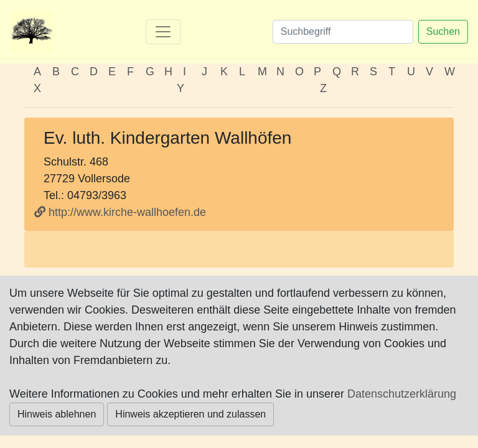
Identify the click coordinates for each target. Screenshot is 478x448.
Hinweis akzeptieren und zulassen (190, 414)
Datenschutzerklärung (402, 394)
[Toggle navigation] (163, 32)
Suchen (443, 31)
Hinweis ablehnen (57, 414)
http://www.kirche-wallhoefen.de (120, 212)
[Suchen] (343, 32)
